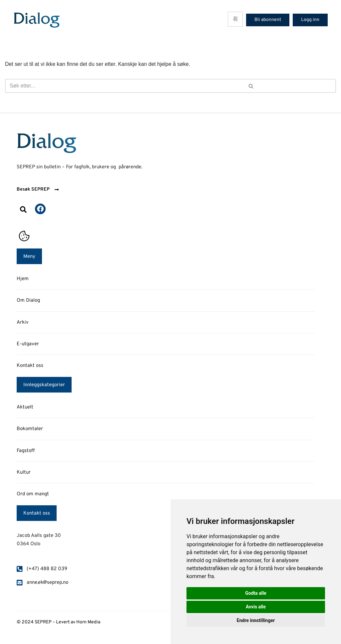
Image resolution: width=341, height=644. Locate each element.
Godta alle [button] (256, 593)
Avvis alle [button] (256, 607)
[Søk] (86, 86)
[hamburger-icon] (235, 19)
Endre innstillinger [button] (256, 620)
